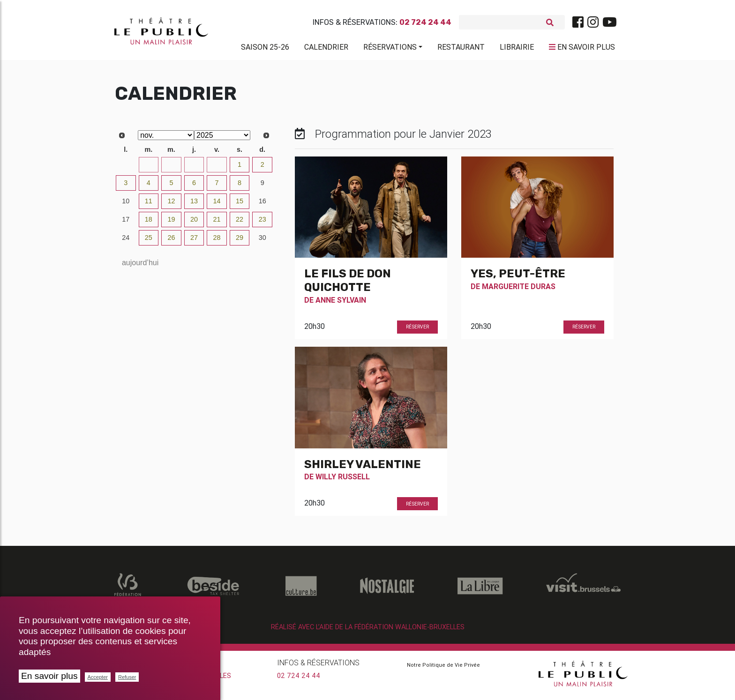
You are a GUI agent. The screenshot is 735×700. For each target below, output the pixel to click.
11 (149, 205)
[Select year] (222, 139)
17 (126, 223)
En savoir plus (49, 676)
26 (171, 241)
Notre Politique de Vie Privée (443, 669)
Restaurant (461, 49)
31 (217, 168)
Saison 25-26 (265, 49)
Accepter (98, 677)
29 (171, 168)
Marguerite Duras (519, 290)
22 (240, 223)
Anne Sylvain (341, 304)
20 (194, 223)
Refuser (127, 677)
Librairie (517, 49)
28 (149, 168)
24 (126, 241)
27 (126, 168)
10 (126, 205)
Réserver (417, 331)
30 (194, 168)
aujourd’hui (140, 266)
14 (217, 205)
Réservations (390, 49)
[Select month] (166, 139)
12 (171, 205)
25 (149, 241)
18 (149, 223)
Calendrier (326, 49)
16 (262, 205)
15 (240, 205)
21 (217, 223)
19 (171, 223)
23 (262, 223)
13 (194, 205)
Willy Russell (343, 480)
